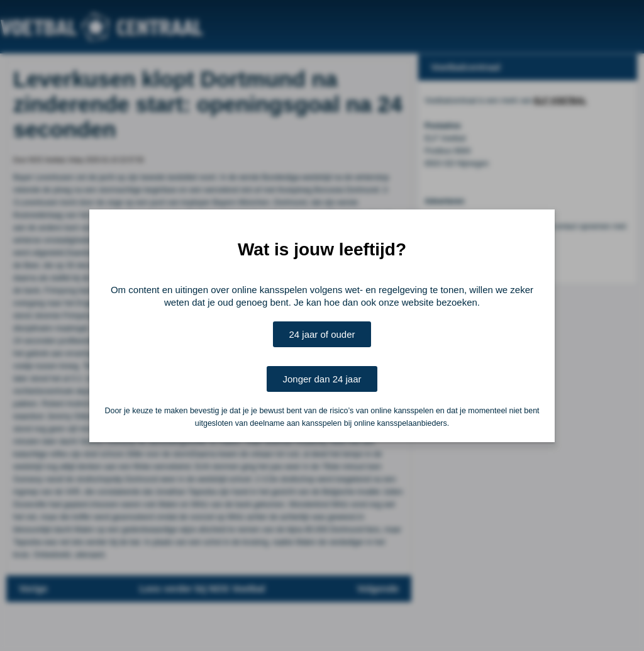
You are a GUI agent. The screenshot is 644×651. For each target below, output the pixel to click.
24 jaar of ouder (322, 334)
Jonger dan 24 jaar (322, 379)
